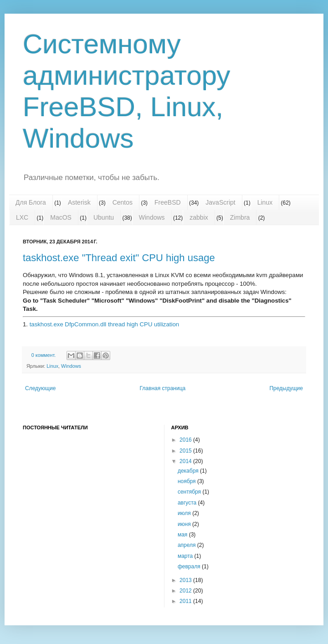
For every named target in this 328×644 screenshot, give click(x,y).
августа (188, 503)
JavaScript (220, 202)
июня (185, 524)
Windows (152, 217)
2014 (186, 461)
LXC (22, 217)
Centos (123, 202)
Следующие (40, 388)
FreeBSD (168, 202)
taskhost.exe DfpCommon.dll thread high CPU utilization (104, 324)
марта (186, 556)
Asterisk (79, 202)
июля (185, 513)
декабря (189, 471)
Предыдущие (286, 388)
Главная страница (163, 388)
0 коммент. (44, 355)
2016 (186, 440)
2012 (186, 591)
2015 (186, 451)
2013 (186, 580)
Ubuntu (104, 217)
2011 (186, 601)
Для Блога (31, 202)
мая (183, 535)
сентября (190, 492)
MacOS (61, 217)
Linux (265, 202)
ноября (187, 481)
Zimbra (240, 217)
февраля (190, 567)
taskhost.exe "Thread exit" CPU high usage (119, 258)
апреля (187, 545)
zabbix (199, 217)
